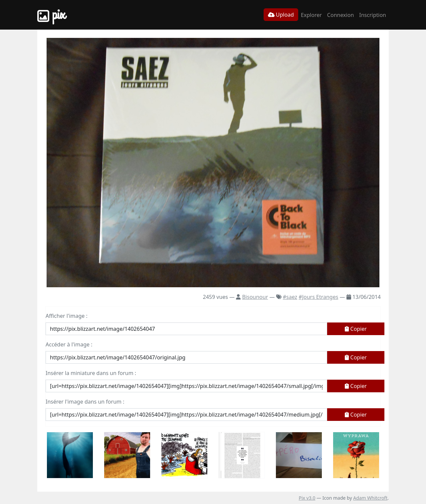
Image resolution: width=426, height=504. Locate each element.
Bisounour (255, 297)
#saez (290, 297)
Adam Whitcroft (370, 498)
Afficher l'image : (67, 316)
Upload (281, 15)
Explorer (311, 15)
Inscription (373, 15)
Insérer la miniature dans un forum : (91, 373)
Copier (356, 329)
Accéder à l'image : (69, 344)
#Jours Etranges (318, 297)
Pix (51, 15)
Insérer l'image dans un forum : (85, 402)
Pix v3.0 (307, 498)
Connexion (340, 15)
